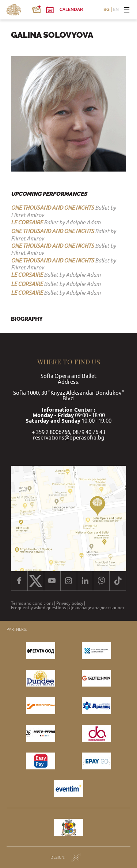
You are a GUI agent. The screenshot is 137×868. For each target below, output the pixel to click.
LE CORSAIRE (27, 222)
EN (116, 10)
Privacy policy (70, 603)
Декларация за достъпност (97, 608)
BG (106, 10)
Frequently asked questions (38, 608)
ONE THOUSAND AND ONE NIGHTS (52, 207)
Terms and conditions (32, 603)
